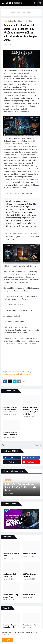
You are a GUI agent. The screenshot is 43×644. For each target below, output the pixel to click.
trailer (28, 374)
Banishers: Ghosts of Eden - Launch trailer (10, 434)
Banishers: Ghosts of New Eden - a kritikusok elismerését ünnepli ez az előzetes (31, 411)
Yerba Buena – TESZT (30, 625)
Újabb (4, 445)
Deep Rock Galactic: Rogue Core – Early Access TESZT (10, 627)
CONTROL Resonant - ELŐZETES (30, 575)
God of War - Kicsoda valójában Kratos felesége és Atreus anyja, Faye (21, 487)
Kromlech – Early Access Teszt (12, 555)
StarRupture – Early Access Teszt (10, 575)
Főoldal (6, 21)
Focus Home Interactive (12, 374)
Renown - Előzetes (29, 595)
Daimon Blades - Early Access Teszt (11, 596)
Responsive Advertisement (21, 12)
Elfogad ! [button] (8, 640)
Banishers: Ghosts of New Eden (21, 21)
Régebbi (38, 445)
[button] (3, 3)
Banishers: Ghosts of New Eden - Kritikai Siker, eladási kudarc (10, 410)
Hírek (23, 374)
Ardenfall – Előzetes (30, 553)
